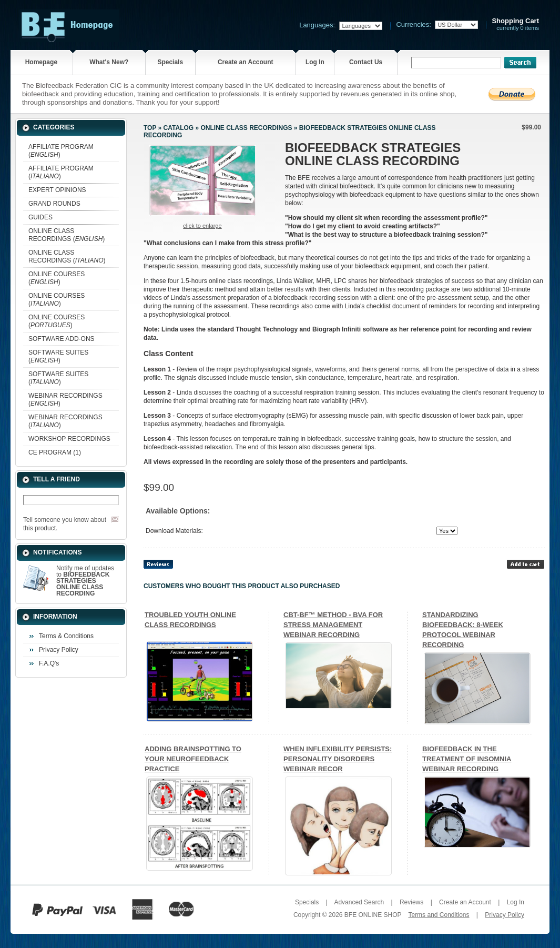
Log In (315, 62)
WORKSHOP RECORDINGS (69, 439)
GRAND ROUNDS (54, 204)
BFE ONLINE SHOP (373, 915)
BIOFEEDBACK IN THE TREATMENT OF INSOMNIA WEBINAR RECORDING (467, 759)
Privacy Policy (59, 650)
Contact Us (366, 62)
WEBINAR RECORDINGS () (65, 400)
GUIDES (40, 217)
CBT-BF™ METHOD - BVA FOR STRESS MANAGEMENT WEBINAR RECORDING (333, 625)
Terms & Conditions (66, 636)
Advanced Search (359, 902)
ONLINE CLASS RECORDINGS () (67, 235)
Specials (170, 62)
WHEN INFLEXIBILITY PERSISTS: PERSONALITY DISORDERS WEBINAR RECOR (338, 759)
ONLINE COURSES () (57, 278)
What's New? (109, 62)
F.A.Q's (49, 663)
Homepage (41, 62)
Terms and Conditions (439, 915)
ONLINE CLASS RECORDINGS (246, 128)
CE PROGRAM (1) (55, 452)
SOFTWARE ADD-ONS (62, 339)
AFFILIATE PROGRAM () (61, 151)
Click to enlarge (202, 226)
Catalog (179, 128)
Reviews (411, 902)
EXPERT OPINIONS (57, 190)
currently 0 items (515, 24)
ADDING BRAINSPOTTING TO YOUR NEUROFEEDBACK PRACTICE (193, 759)
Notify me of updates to (85, 581)
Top (150, 128)
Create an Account (246, 62)
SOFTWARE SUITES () (58, 356)
